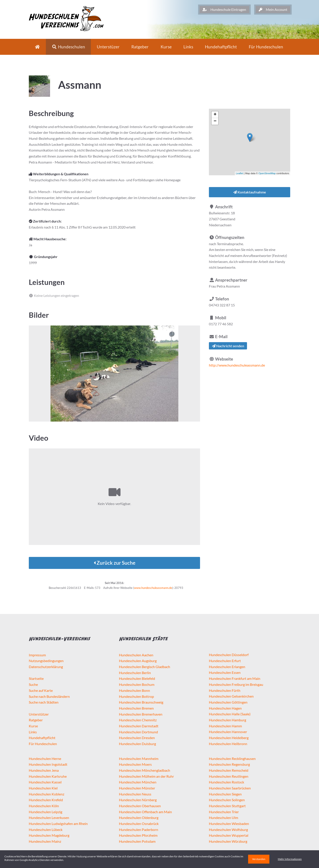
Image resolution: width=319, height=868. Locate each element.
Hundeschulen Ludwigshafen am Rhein (58, 824)
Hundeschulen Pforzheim (138, 835)
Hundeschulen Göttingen (228, 702)
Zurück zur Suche (115, 563)
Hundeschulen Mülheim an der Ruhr (146, 776)
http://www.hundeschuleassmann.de (237, 365)
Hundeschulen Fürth (225, 690)
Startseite (36, 678)
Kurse (166, 47)
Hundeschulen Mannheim (139, 759)
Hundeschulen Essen (225, 672)
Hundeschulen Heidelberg (229, 738)
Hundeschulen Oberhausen (140, 806)
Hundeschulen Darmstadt (139, 726)
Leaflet (240, 173)
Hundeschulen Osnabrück (139, 824)
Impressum (37, 655)
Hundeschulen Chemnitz (138, 720)
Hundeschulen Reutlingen (229, 776)
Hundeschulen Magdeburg (49, 835)
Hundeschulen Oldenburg (139, 818)
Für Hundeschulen (43, 744)
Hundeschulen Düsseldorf (229, 655)
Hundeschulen (68, 47)
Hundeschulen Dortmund (138, 732)
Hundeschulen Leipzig (46, 812)
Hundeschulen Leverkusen (49, 818)
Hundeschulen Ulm (224, 818)
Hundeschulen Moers (135, 764)
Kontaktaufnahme (250, 192)
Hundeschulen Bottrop (136, 696)
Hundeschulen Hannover (228, 732)
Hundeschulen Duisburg (137, 744)
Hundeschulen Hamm (225, 726)
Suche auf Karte (41, 690)
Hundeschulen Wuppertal (229, 835)
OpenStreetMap (267, 173)
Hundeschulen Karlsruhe (48, 776)
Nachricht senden (228, 346)
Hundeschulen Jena (44, 770)
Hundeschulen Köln (44, 806)
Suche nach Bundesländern (49, 696)
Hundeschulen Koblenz (47, 794)
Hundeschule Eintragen (224, 9)
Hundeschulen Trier (224, 812)
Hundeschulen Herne (45, 759)
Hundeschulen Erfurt (225, 661)
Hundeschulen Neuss (135, 794)
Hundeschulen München (138, 782)
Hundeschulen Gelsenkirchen (231, 696)
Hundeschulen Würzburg (228, 841)
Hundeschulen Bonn (134, 690)
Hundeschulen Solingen (227, 800)
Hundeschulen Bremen (136, 708)
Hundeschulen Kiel (43, 788)
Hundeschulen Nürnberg (138, 800)
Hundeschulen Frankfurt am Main (235, 678)
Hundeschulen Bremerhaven (141, 714)
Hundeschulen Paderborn (139, 830)
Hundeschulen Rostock (227, 782)
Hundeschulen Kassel (45, 782)
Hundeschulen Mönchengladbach (145, 770)
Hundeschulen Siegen (225, 794)
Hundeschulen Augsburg (138, 661)
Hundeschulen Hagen (225, 708)
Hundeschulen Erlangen (227, 667)
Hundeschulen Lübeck (46, 830)
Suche (33, 684)
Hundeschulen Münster (137, 788)
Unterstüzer (108, 47)
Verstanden (259, 859)
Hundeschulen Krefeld (46, 800)
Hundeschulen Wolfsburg (228, 830)
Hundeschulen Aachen (136, 655)
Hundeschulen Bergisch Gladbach (145, 667)
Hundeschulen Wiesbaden (229, 824)
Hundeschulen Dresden (137, 738)
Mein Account (273, 9)
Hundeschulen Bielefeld (137, 678)
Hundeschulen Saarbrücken (230, 788)
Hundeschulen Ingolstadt (48, 764)
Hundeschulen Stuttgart (227, 806)
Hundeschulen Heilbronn (228, 744)
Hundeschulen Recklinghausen (232, 759)
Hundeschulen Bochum (137, 684)
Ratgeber (140, 47)
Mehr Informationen (290, 859)
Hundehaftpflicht (221, 47)
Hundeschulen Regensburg (229, 764)
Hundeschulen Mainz (45, 841)
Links (188, 47)
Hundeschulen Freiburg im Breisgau (236, 684)
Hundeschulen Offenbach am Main (145, 812)
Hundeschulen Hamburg (228, 720)
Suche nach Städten (44, 702)
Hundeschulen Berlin (135, 673)
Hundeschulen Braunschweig (141, 702)
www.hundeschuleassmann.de (153, 588)
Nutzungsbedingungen (46, 661)
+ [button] (215, 115)
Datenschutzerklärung (46, 667)
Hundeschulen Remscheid (229, 770)
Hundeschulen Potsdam (137, 841)
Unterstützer (39, 714)
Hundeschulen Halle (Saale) (230, 714)
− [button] (215, 121)
